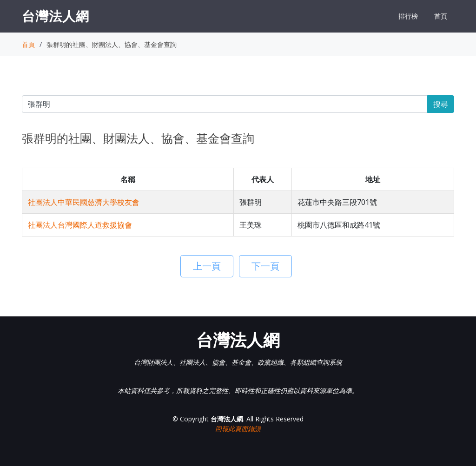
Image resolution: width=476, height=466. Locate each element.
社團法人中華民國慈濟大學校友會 (84, 202)
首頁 (441, 16)
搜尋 (441, 104)
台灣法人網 (56, 16)
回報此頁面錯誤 (238, 429)
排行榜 (408, 16)
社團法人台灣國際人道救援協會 (80, 225)
